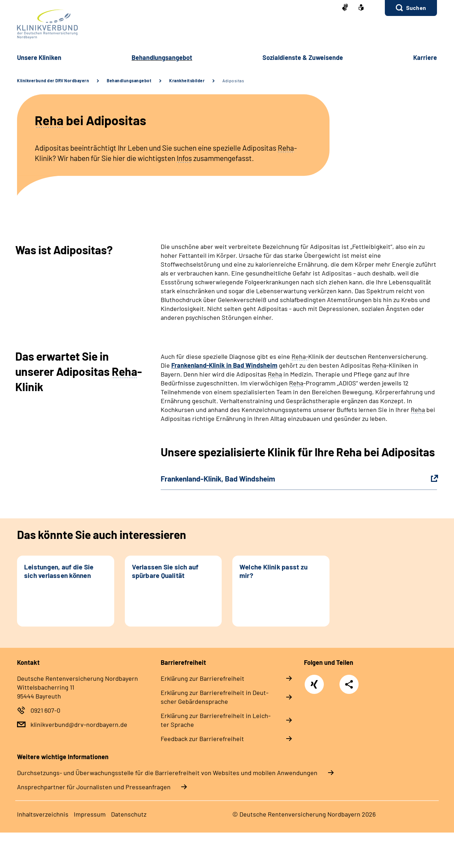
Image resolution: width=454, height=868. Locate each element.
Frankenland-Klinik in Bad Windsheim (224, 365)
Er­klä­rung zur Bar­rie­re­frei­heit (203, 678)
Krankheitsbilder (187, 80)
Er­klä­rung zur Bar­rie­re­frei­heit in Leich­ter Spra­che (216, 720)
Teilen (349, 684)
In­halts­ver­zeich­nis (43, 814)
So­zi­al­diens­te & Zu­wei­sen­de (303, 57)
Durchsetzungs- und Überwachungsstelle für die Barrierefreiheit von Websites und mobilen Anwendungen (167, 773)
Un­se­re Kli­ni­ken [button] (39, 57)
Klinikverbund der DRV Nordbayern (53, 80)
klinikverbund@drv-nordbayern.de (79, 724)
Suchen (416, 8)
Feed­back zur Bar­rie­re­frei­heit (202, 739)
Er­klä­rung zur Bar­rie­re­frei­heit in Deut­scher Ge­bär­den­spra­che (215, 697)
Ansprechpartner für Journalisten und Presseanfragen (94, 787)
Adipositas (233, 80)
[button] (411, 8)
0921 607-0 (45, 710)
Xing (314, 680)
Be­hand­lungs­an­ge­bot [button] (162, 57)
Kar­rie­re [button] (425, 57)
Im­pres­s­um (90, 814)
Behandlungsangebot (129, 80)
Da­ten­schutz (129, 814)
